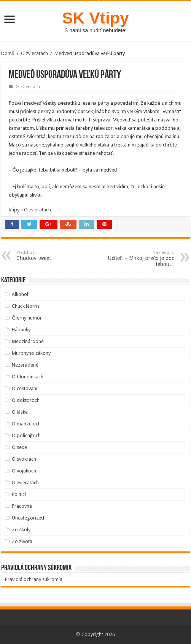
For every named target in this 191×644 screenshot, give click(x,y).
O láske (20, 412)
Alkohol (20, 294)
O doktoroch (26, 400)
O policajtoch (26, 435)
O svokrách (24, 459)
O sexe (19, 447)
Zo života (22, 541)
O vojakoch (24, 471)
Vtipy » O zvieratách (30, 210)
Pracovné (22, 506)
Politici (19, 494)
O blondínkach (28, 377)
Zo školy (21, 530)
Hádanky (21, 330)
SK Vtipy (95, 18)
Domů (8, 53)
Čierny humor (27, 318)
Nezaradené (25, 365)
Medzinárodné (28, 341)
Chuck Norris (26, 306)
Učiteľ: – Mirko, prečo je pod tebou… (136, 259)
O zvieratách (34, 53)
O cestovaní (25, 388)
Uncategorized (28, 518)
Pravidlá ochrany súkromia (34, 579)
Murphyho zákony (31, 353)
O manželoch (26, 424)
